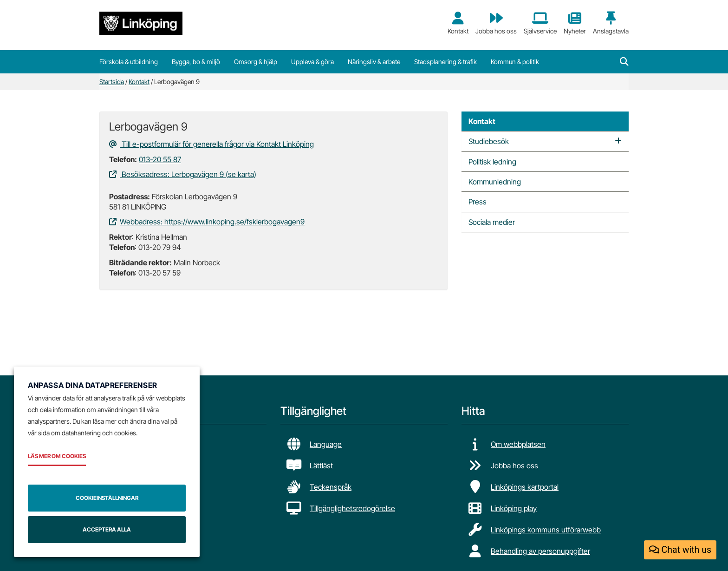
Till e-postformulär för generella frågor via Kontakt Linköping (211, 144)
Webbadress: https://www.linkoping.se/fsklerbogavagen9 (207, 222)
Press (478, 202)
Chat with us (680, 550)
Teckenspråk (331, 487)
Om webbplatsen (518, 444)
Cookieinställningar (107, 498)
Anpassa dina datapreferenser (93, 385)
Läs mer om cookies (57, 456)
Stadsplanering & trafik (445, 62)
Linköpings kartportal (525, 487)
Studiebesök (489, 141)
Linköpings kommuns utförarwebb (546, 530)
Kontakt (458, 23)
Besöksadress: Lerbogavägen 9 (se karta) (183, 174)
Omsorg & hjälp (256, 62)
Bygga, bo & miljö (196, 62)
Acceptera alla (107, 529)
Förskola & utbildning (129, 62)
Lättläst (321, 466)
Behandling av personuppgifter (540, 551)
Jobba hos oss (496, 23)
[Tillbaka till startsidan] (141, 23)
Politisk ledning (492, 162)
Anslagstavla (611, 23)
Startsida (112, 82)
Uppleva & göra (312, 62)
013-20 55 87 (160, 159)
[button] (624, 62)
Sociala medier (492, 222)
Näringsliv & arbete (374, 62)
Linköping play (514, 508)
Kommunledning (495, 182)
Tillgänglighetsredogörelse (352, 508)
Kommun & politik (515, 62)
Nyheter (575, 23)
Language (326, 444)
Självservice (540, 23)
